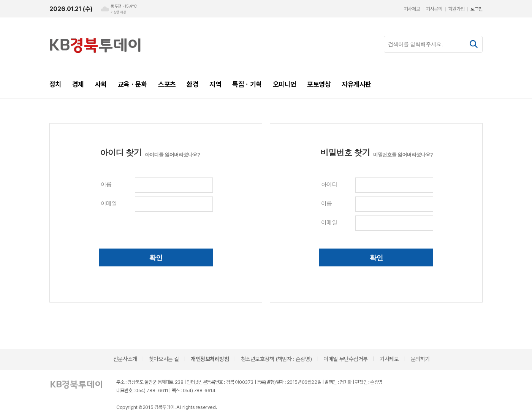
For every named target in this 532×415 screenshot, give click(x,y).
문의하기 (420, 359)
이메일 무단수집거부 (346, 359)
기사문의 (434, 9)
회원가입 (456, 9)
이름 (106, 184)
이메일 (109, 203)
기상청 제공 (118, 12)
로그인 (477, 9)
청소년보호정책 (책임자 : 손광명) (276, 359)
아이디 (329, 184)
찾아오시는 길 (164, 359)
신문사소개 (125, 359)
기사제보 (412, 9)
